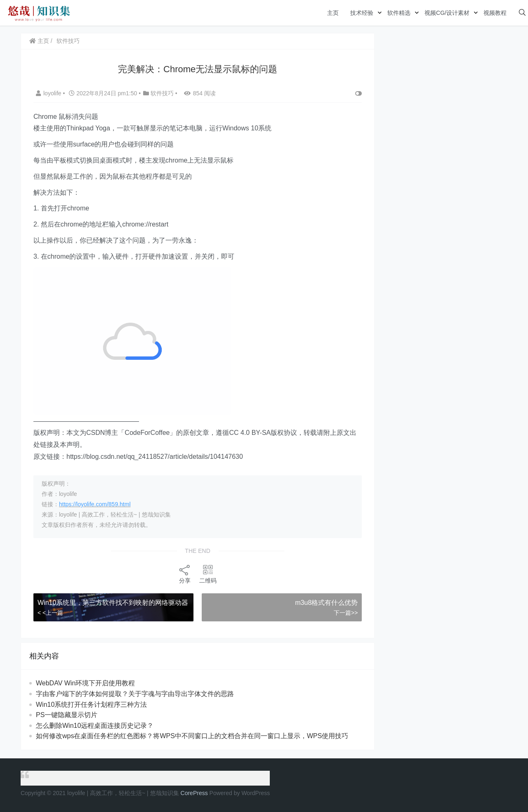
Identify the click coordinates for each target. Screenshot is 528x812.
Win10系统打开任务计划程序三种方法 (91, 705)
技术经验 (362, 13)
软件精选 (399, 13)
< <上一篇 (50, 613)
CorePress (194, 793)
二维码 (208, 574)
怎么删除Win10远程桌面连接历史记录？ (95, 726)
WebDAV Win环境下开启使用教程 (85, 683)
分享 (185, 574)
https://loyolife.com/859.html (95, 504)
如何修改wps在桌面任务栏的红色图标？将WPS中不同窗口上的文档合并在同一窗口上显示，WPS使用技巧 (192, 736)
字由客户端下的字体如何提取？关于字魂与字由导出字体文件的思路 (135, 694)
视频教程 (495, 13)
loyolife (49, 93)
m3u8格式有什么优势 (326, 603)
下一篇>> (346, 613)
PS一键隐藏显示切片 (67, 715)
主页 (333, 13)
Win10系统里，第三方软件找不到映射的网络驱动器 (113, 603)
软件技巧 (68, 41)
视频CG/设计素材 (447, 13)
